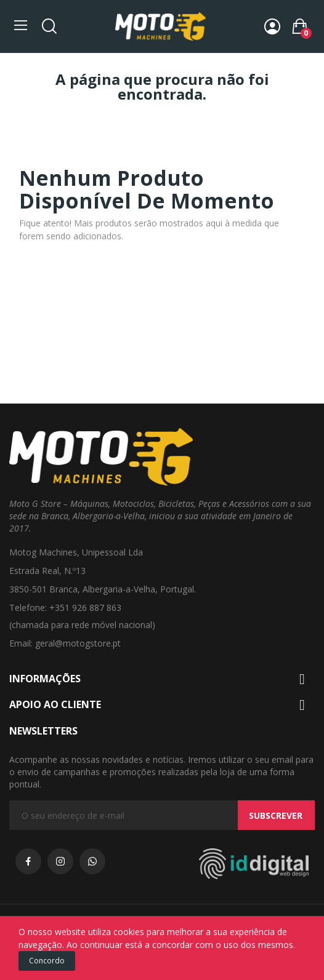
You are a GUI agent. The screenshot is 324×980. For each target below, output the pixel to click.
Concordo (47, 961)
